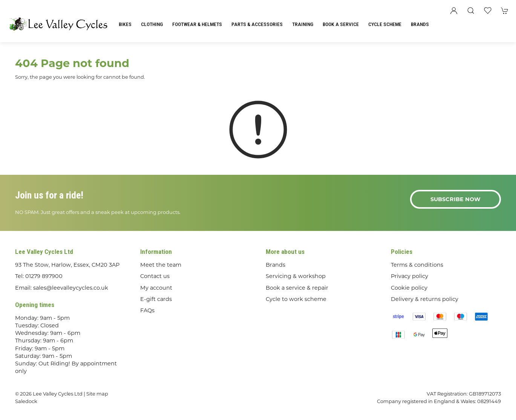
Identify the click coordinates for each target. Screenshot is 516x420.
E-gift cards (156, 299)
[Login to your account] (454, 11)
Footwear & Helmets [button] (197, 24)
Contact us (155, 276)
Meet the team (161, 265)
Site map (97, 394)
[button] (471, 11)
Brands (420, 24)
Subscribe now (456, 199)
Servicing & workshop (296, 276)
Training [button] (303, 24)
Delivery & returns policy (425, 299)
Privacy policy (410, 276)
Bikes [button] (125, 24)
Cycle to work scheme (296, 299)
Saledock (26, 401)
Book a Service (341, 24)
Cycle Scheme (385, 24)
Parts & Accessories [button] (257, 24)
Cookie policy (409, 288)
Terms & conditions (417, 265)
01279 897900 (44, 276)
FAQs (147, 310)
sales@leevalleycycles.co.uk (71, 288)
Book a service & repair (297, 288)
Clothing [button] (152, 24)
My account (156, 288)
